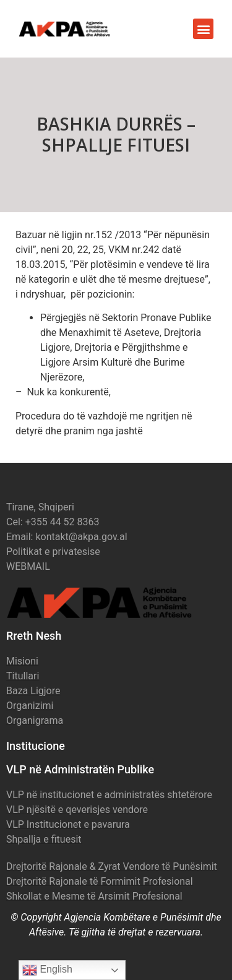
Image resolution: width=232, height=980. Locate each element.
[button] (203, 29)
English (47, 970)
